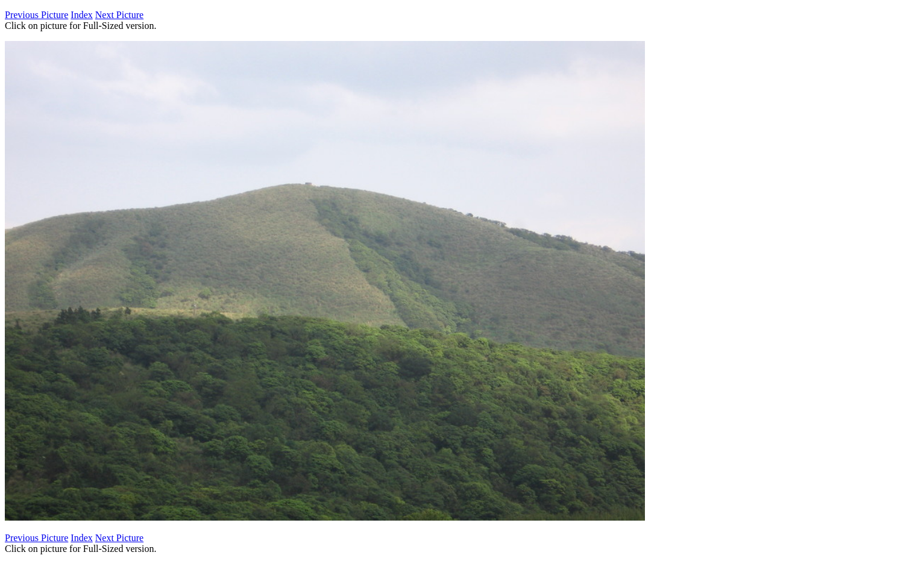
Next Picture (119, 15)
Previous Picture (36, 15)
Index (81, 15)
